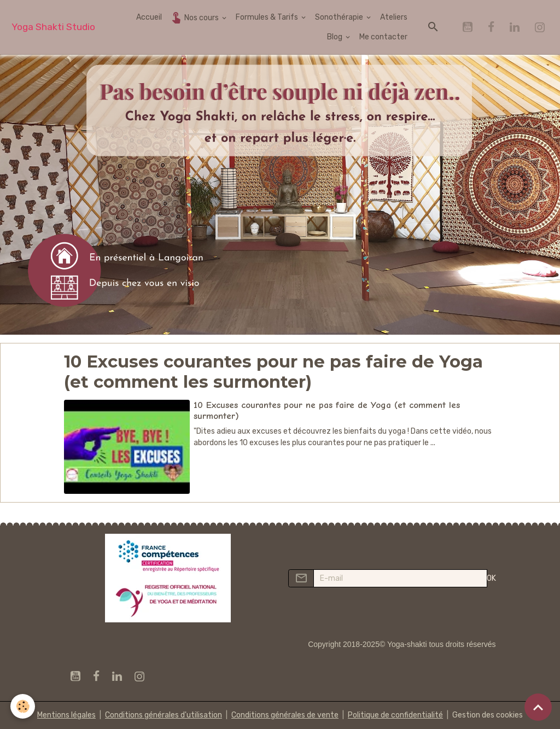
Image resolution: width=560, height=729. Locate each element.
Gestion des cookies (488, 715)
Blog (336, 37)
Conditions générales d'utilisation (164, 715)
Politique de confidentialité (395, 715)
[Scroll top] (538, 707)
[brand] (53, 27)
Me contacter (383, 37)
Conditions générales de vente (285, 715)
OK (491, 578)
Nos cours (195, 17)
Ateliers (394, 17)
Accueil (149, 17)
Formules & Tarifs (268, 17)
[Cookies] (23, 706)
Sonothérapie (340, 17)
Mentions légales (66, 715)
